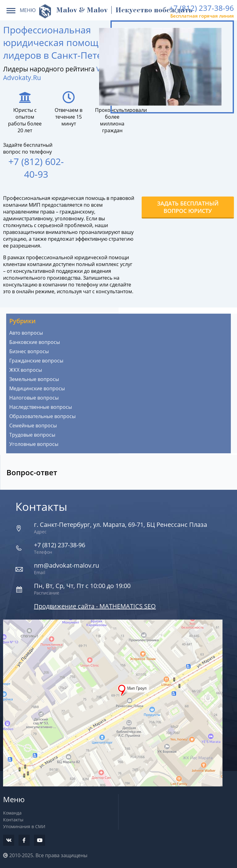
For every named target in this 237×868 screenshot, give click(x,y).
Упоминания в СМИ (24, 826)
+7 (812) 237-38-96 (202, 8)
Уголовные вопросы (34, 444)
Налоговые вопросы (34, 398)
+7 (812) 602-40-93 (36, 168)
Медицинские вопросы (37, 388)
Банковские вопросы (35, 342)
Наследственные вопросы (41, 407)
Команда (12, 813)
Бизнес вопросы (29, 351)
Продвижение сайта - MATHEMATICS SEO (95, 606)
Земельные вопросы (34, 379)
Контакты (13, 820)
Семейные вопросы (33, 426)
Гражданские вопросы (36, 361)
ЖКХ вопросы (26, 370)
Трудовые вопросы (32, 435)
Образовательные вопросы (42, 416)
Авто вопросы (26, 333)
